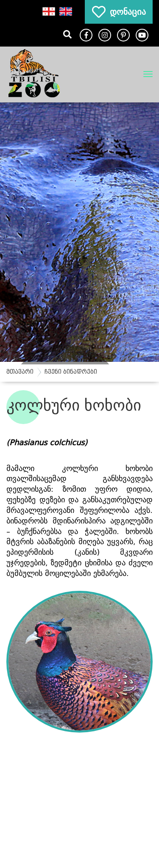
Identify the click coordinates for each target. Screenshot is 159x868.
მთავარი (20, 372)
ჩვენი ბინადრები (71, 372)
